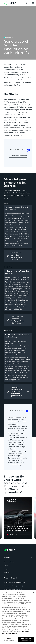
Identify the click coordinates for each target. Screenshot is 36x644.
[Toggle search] (27, 3)
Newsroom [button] (7, 573)
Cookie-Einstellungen (9, 639)
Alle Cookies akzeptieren (26, 639)
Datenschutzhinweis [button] (13, 586)
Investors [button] (7, 569)
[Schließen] (34, 592)
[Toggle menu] (33, 3)
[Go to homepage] (10, 3)
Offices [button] (6, 566)
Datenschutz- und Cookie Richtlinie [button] (14, 583)
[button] (18, 156)
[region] (18, 617)
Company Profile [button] (9, 562)
